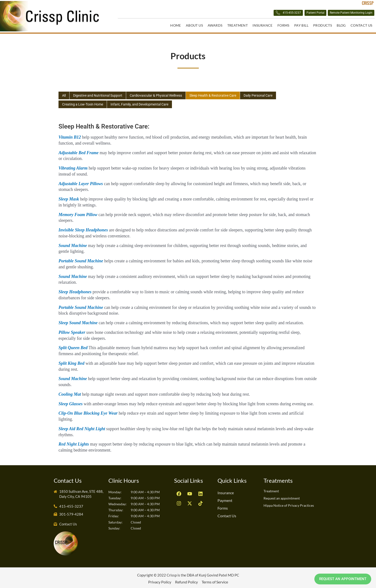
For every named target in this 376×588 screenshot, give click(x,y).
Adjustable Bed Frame (79, 151)
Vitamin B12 (70, 135)
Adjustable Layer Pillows (81, 182)
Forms (283, 25)
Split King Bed (71, 361)
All (64, 94)
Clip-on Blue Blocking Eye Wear (88, 411)
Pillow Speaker (72, 330)
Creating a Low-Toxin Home (84, 103)
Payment (225, 498)
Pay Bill (301, 25)
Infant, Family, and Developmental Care (145, 103)
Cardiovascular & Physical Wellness (163, 94)
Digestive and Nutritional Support (100, 94)
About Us (194, 25)
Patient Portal (288, 13)
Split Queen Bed (73, 346)
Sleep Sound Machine (78, 321)
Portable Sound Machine (81, 259)
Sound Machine (73, 244)
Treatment (238, 25)
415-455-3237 (249, 14)
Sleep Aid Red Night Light (82, 427)
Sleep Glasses (71, 402)
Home (176, 25)
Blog (341, 25)
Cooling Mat (70, 392)
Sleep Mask (69, 197)
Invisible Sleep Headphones (83, 228)
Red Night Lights (74, 442)
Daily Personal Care (273, 94)
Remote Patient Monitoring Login (341, 13)
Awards (215, 25)
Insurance (263, 25)
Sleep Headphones (75, 290)
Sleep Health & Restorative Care (224, 94)
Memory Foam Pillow (78, 213)
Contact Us (361, 25)
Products (323, 25)
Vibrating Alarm (73, 166)
